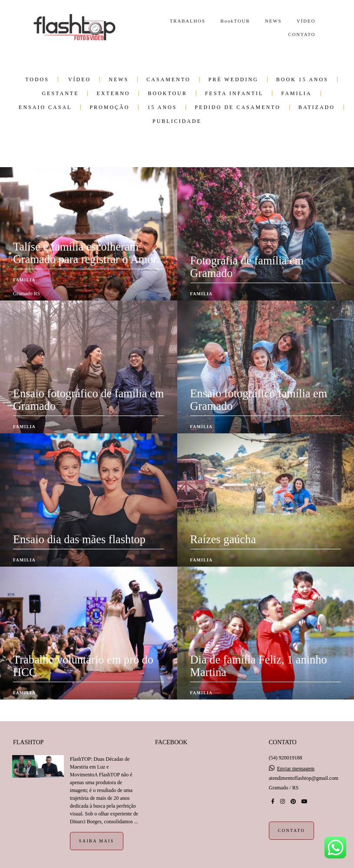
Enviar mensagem (296, 769)
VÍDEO (306, 21)
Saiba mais (97, 841)
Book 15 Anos (302, 79)
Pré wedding (233, 79)
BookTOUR (235, 21)
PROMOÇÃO (109, 107)
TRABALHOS (188, 21)
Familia (296, 93)
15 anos (162, 107)
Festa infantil (234, 93)
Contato (291, 830)
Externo (113, 93)
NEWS (273, 21)
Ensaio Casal (45, 107)
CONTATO (302, 34)
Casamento (168, 79)
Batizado (317, 107)
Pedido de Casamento (237, 107)
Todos (37, 79)
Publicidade (177, 121)
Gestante (60, 93)
